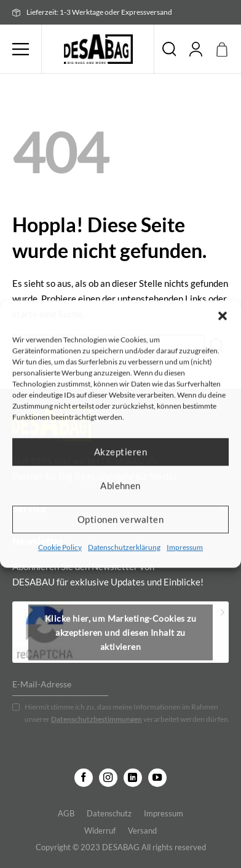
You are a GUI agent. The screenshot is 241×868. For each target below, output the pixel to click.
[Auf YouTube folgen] (157, 778)
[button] (223, 316)
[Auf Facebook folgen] (84, 778)
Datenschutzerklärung (124, 547)
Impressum (185, 547)
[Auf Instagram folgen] (108, 778)
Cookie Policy (60, 547)
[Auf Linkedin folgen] (133, 778)
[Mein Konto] (196, 49)
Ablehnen (120, 485)
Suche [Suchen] (169, 49)
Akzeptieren (120, 452)
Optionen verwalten (120, 519)
